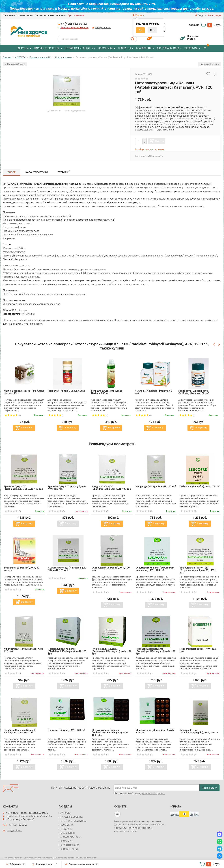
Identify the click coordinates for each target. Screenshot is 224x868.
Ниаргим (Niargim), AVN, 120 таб (67, 730)
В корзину (27, 428)
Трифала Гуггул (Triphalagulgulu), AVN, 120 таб (67, 488)
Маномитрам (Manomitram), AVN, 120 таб (155, 731)
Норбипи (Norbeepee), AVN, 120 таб (198, 650)
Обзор (12, 172)
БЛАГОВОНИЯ (144, 48)
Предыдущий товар (15, 64)
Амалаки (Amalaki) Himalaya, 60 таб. (153, 392)
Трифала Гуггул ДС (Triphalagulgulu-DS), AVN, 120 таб (23, 488)
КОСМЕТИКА (106, 48)
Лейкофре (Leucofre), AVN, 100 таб (200, 486)
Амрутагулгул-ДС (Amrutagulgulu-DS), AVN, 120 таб (67, 569)
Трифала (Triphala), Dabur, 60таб (66, 391)
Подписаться (209, 788)
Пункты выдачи (76, 15)
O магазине (9, 15)
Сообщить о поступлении (150, 149)
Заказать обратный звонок (74, 28)
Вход (199, 15)
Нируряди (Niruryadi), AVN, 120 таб (156, 486)
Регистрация (215, 15)
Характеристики (37, 172)
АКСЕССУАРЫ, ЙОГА (168, 48)
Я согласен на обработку (139, 793)
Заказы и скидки (25, 15)
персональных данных (153, 793)
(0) (13, 511)
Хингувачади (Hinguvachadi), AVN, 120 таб (24, 650)
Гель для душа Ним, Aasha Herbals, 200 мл (107, 392)
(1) (13, 415)
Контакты (61, 15)
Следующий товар (210, 64)
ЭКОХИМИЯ (191, 48)
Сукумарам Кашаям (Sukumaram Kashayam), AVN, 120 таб (155, 569)
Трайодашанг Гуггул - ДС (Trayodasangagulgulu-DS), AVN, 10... (198, 570)
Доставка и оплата (45, 15)
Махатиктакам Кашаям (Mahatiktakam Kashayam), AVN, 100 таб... (110, 732)
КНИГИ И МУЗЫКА (70, 845)
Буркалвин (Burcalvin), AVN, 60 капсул (22, 569)
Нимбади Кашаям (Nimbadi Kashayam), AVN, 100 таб (20, 731)
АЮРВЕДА (23, 48)
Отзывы (64, 172)
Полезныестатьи (193, 37)
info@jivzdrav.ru (103, 28)
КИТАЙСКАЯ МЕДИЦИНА (79, 48)
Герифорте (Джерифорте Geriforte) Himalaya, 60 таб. (194, 392)
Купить (159, 141)
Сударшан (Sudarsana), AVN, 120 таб (111, 569)
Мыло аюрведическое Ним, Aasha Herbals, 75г (24, 392)
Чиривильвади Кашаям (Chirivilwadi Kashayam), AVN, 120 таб (67, 651)
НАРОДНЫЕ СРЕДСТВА (47, 48)
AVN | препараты (155, 156)
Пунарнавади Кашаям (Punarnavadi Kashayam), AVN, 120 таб (112, 651)
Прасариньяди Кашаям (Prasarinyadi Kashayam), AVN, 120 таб (156, 651)
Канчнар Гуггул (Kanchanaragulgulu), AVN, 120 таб (199, 731)
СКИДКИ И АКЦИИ (70, 849)
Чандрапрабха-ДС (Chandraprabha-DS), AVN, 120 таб (111, 488)
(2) (56, 415)
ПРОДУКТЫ (124, 48)
